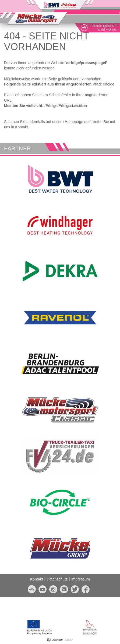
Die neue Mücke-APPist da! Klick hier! (104, 28)
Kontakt (36, 579)
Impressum (81, 579)
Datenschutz (57, 579)
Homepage (74, 122)
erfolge (109, 84)
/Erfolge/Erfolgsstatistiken (66, 106)
